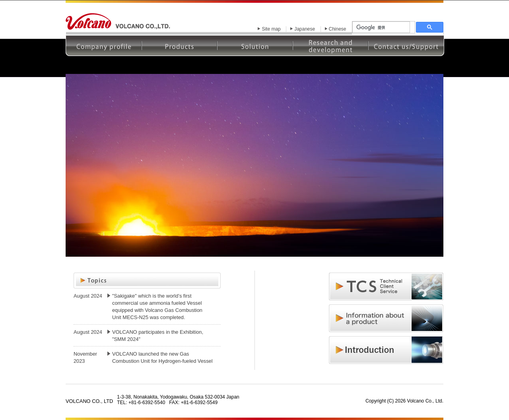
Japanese (305, 29)
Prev (76, 172)
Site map (271, 29)
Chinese (338, 29)
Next (433, 172)
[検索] (381, 27)
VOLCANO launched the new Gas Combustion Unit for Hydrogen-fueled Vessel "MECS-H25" (162, 361)
